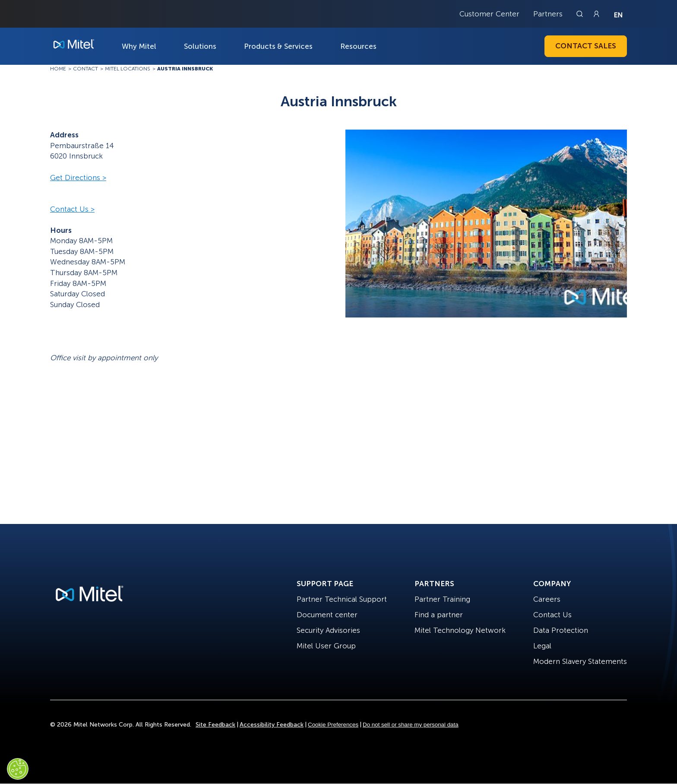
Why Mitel (139, 46)
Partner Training (442, 599)
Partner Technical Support (342, 599)
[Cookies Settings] (18, 769)
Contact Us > (72, 209)
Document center (327, 615)
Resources (358, 46)
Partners (548, 14)
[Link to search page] (581, 14)
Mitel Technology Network (460, 630)
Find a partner (439, 615)
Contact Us (552, 615)
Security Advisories (328, 630)
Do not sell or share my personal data (411, 725)
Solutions (200, 46)
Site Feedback (215, 725)
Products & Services (278, 46)
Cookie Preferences (333, 725)
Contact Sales (586, 46)
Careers (547, 599)
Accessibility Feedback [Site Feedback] (272, 725)
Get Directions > (78, 178)
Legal (542, 646)
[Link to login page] (596, 14)
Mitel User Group (326, 646)
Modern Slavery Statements (580, 661)
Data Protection (561, 630)
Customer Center (489, 14)
